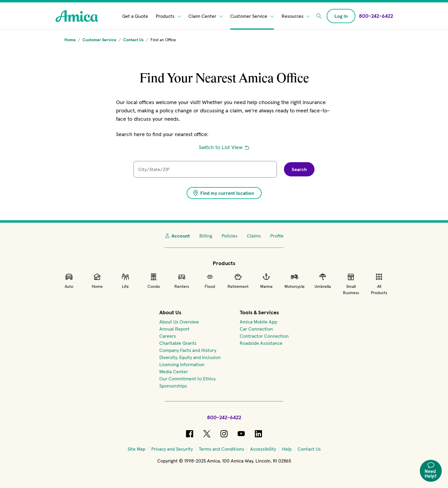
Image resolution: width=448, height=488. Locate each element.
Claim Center (206, 16)
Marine (266, 281)
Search (299, 169)
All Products (379, 284)
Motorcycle (295, 281)
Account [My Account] (177, 236)
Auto (69, 281)
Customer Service (252, 16)
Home (97, 281)
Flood (210, 281)
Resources (296, 16)
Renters (182, 281)
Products (168, 16)
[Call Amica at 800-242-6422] (376, 16)
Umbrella (323, 281)
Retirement (238, 281)
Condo (154, 281)
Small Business (351, 284)
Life (125, 281)
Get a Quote (135, 16)
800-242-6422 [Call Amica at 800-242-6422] (224, 417)
